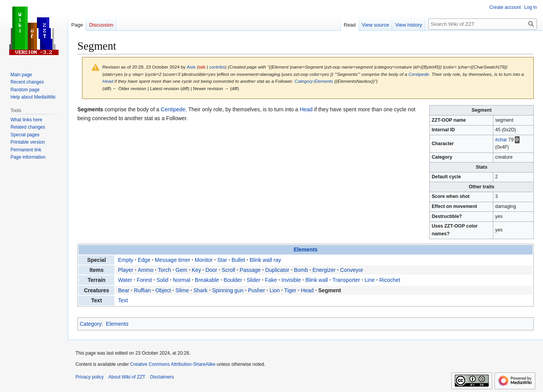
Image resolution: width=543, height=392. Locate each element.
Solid (162, 280)
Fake (271, 280)
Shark (200, 290)
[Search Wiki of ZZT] (483, 24)
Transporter (346, 280)
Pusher (256, 290)
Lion (275, 290)
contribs (217, 67)
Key (196, 270)
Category (91, 324)
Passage (250, 270)
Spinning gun (228, 290)
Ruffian (142, 290)
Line (370, 280)
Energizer (324, 270)
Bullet (238, 260)
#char (501, 140)
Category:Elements (314, 81)
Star (222, 260)
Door (211, 270)
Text (123, 300)
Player (126, 270)
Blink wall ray (265, 260)
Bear (124, 290)
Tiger (290, 290)
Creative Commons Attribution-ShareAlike (173, 364)
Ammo (146, 270)
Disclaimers (162, 377)
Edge (144, 260)
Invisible (291, 280)
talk (202, 67)
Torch (164, 270)
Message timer (173, 260)
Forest (144, 280)
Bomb (301, 270)
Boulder (233, 280)
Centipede (419, 74)
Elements (305, 250)
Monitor (204, 260)
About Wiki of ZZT (127, 377)
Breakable (207, 280)
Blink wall (317, 280)
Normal (182, 280)
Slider (254, 280)
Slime (182, 290)
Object (163, 290)
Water (125, 280)
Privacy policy (90, 377)
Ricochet (390, 280)
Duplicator (277, 270)
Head (108, 81)
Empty (126, 260)
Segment (329, 290)
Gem (181, 270)
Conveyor (352, 270)
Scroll (229, 270)
